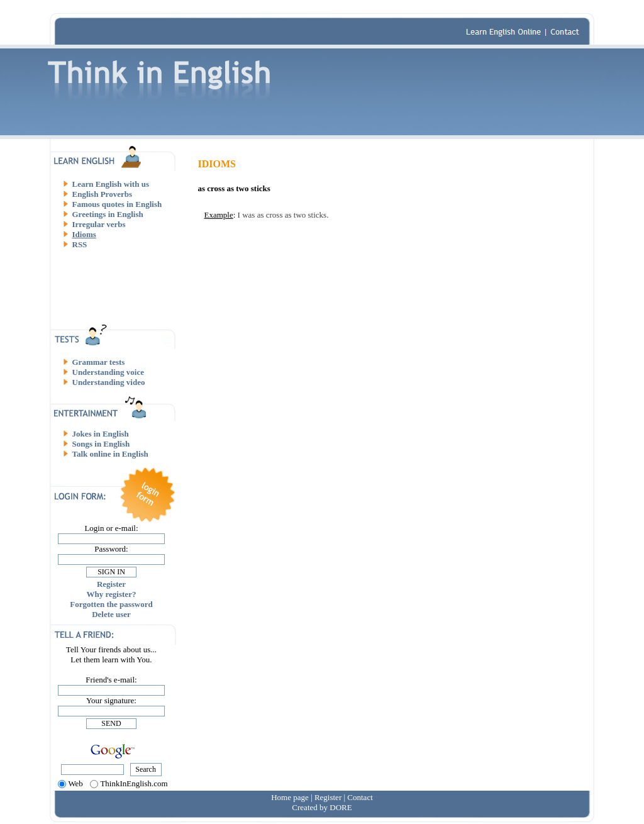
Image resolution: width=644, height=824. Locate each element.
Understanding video (109, 382)
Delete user (111, 614)
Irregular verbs (99, 224)
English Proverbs (102, 194)
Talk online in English (110, 454)
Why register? (112, 594)
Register (111, 584)
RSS (80, 244)
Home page (290, 797)
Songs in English (101, 444)
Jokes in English (101, 434)
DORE (341, 807)
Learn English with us (111, 184)
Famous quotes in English (117, 204)
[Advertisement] (116, 286)
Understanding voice (108, 372)
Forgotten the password (111, 604)
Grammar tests (99, 362)
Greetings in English (108, 214)
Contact (360, 797)
